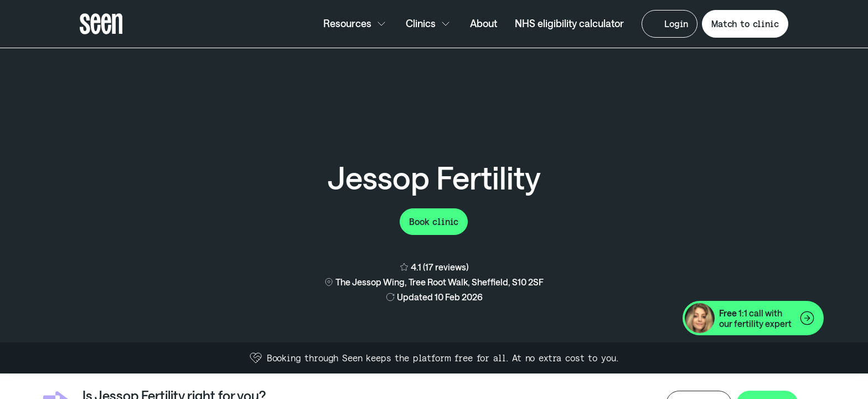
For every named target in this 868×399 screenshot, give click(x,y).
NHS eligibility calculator (569, 23)
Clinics (429, 24)
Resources (356, 24)
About (484, 23)
